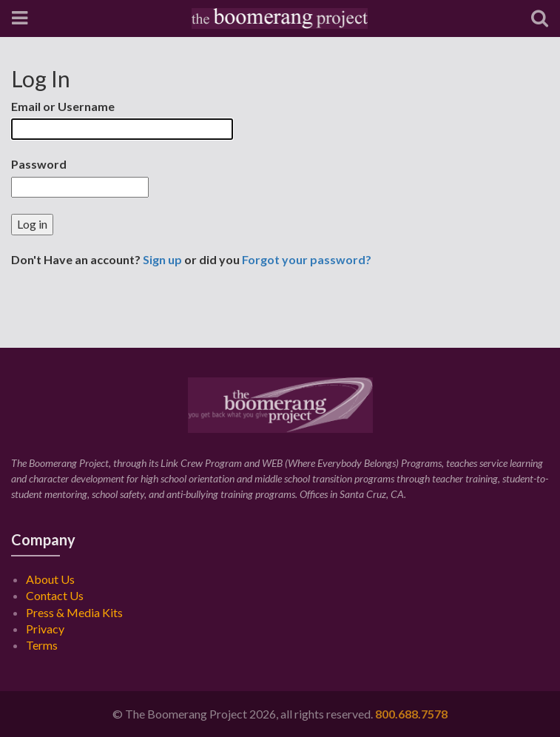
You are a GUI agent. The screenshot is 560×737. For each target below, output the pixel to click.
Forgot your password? (307, 259)
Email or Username (63, 106)
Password (39, 164)
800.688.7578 (411, 714)
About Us (50, 579)
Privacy (45, 629)
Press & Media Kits (74, 612)
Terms (42, 645)
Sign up (162, 259)
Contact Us (55, 595)
